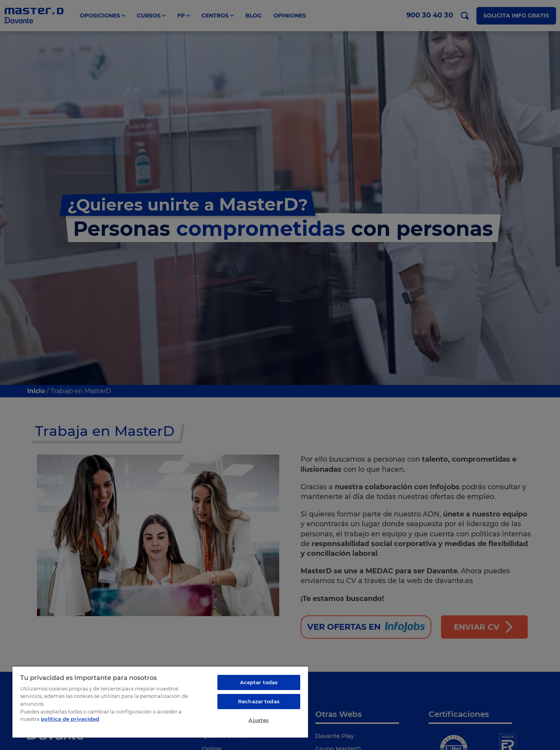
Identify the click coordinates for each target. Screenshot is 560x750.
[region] (160, 702)
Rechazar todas (259, 701)
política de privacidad (70, 719)
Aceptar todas (259, 682)
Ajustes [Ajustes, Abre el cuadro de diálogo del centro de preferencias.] (259, 720)
